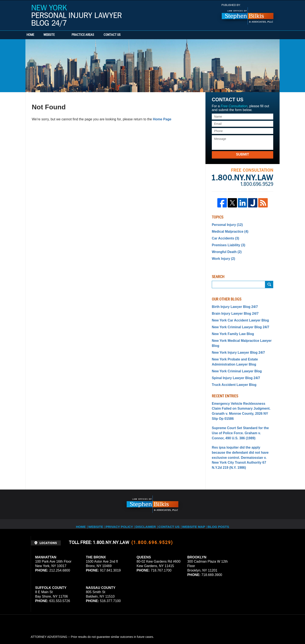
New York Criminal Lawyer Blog (234, 357)
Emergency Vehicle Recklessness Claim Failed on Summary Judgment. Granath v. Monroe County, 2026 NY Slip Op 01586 (241, 392)
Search (269, 281)
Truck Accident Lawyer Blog (232, 370)
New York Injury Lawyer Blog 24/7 (235, 340)
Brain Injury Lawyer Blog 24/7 (233, 309)
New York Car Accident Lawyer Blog (237, 316)
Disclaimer (148, 493)
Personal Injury (226, 224)
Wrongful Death (225, 249)
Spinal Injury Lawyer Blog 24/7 (233, 364)
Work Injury (222, 256)
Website (64, 35)
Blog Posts (224, 493)
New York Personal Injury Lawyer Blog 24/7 (77, 16)
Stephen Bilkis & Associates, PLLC (78, 629)
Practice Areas (98, 35)
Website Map (198, 493)
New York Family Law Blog (231, 328)
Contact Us (134, 35)
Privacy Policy (121, 493)
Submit (242, 154)
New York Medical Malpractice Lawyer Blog (242, 334)
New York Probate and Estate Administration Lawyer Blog (232, 349)
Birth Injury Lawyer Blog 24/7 (232, 303)
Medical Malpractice (228, 231)
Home (38, 35)
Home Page (162, 119)
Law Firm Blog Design (254, 629)
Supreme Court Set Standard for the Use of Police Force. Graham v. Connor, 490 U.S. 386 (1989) (242, 410)
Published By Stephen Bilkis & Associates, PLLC (248, 14)
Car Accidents (224, 237)
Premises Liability (227, 243)
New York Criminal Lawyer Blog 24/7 (237, 322)
